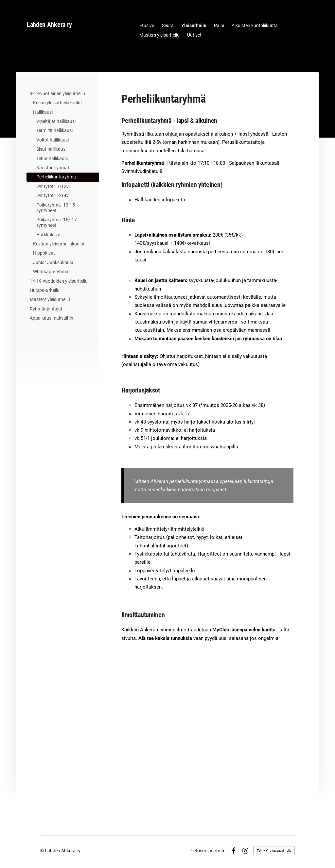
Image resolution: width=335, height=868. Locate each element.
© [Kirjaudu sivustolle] (43, 851)
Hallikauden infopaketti (160, 200)
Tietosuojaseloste (208, 851)
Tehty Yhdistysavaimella (274, 851)
